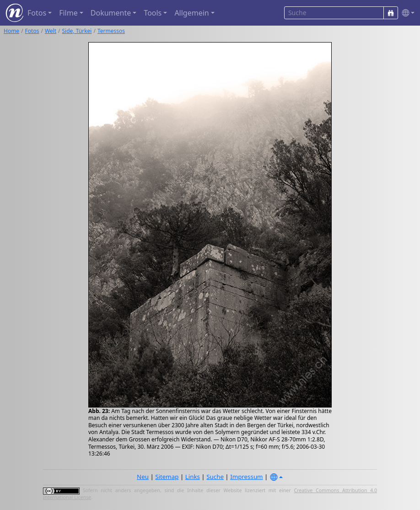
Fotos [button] (37, 13)
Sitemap (167, 477)
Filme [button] (68, 13)
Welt (51, 31)
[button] (406, 13)
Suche (215, 477)
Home (11, 31)
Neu (143, 477)
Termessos (111, 31)
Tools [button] (153, 13)
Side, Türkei (77, 31)
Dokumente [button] (111, 13)
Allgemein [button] (191, 13)
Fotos (32, 31)
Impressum (246, 477)
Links (193, 477)
